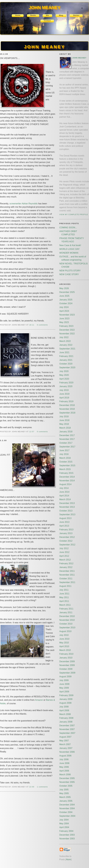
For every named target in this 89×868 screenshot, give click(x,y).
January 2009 (66, 699)
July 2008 (64, 707)
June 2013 (64, 522)
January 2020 (66, 386)
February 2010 (66, 654)
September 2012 (67, 545)
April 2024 (64, 311)
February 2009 (66, 695)
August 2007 (65, 737)
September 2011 (67, 582)
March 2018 (65, 428)
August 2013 (65, 518)
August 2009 (65, 677)
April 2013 (64, 526)
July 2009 (64, 680)
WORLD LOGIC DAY (69, 249)
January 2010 (66, 658)
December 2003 (67, 835)
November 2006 (67, 752)
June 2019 (64, 394)
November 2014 (67, 481)
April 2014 (64, 496)
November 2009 (67, 665)
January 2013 (66, 533)
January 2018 (66, 432)
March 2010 (65, 650)
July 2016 (64, 454)
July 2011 (64, 590)
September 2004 (67, 816)
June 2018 (64, 420)
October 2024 (66, 303)
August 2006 (65, 756)
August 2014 (65, 484)
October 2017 (66, 443)
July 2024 (64, 307)
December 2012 (67, 537)
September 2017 (67, 447)
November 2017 (67, 439)
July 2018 (64, 417)
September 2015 (67, 465)
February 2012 (66, 563)
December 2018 (67, 405)
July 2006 (64, 759)
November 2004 (67, 808)
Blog (61, 15)
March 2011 (65, 605)
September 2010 (67, 628)
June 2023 (64, 319)
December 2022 (67, 330)
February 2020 (66, 383)
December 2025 (67, 292)
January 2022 (66, 345)
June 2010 (64, 639)
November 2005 (67, 782)
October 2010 (66, 624)
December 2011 (67, 571)
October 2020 (66, 364)
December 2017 (67, 435)
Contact (47, 21)
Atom (68, 859)
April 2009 (64, 692)
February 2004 (66, 831)
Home (18, 15)
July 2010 (64, 635)
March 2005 (65, 797)
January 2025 (66, 300)
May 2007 (64, 741)
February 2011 (66, 609)
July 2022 (64, 337)
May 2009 (64, 688)
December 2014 (67, 477)
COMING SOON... (68, 228)
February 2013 (66, 530)
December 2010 (67, 616)
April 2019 (64, 398)
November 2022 (67, 334)
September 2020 (67, 368)
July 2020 (64, 371)
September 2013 (67, 514)
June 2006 (64, 763)
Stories (76, 15)
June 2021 (64, 352)
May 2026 (64, 288)
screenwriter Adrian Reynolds (23, 204)
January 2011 (66, 612)
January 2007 (66, 748)
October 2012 (66, 541)
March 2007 (65, 744)
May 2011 (64, 597)
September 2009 (67, 673)
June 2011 (64, 594)
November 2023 (67, 315)
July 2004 (64, 820)
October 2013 (66, 511)
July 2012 (64, 548)
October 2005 (66, 786)
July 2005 (64, 790)
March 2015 (65, 469)
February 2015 (66, 473)
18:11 (32, 325)
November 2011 (67, 575)
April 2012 (64, 556)
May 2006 (64, 767)
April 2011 (64, 601)
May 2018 (64, 424)
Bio (47, 15)
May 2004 (64, 824)
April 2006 (64, 771)
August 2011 (65, 586)
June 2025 (64, 296)
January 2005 (66, 801)
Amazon (39, 700)
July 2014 (64, 488)
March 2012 (65, 560)
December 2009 (67, 661)
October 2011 (66, 579)
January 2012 (66, 567)
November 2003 (67, 839)
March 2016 (65, 458)
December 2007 (67, 726)
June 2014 (64, 492)
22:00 (32, 787)
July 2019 (64, 390)
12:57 (32, 432)
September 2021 (67, 349)
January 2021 (66, 360)
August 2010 (65, 631)
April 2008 (64, 710)
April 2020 (64, 379)
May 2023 (64, 322)
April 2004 (64, 827)
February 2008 (66, 718)
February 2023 (66, 326)
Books (33, 15)
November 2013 (67, 507)
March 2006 (65, 775)
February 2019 (66, 401)
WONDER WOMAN (69, 253)
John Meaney (79, 58)
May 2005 (64, 793)
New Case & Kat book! (70, 245)
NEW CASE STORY (69, 274)
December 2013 (67, 503)
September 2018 (67, 413)
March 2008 (65, 714)
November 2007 (67, 729)
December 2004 (67, 805)
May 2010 (64, 643)
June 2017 (64, 450)
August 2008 (65, 703)
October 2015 (66, 462)
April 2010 (64, 646)
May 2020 (64, 375)
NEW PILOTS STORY (70, 271)
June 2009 (64, 684)
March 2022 (65, 341)
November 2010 (67, 620)
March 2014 (65, 499)
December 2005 (67, 778)
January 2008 (66, 722)
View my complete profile (74, 215)
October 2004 (66, 812)
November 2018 (67, 409)
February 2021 (66, 356)
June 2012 (64, 552)
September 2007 (67, 733)
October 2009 (66, 669)
